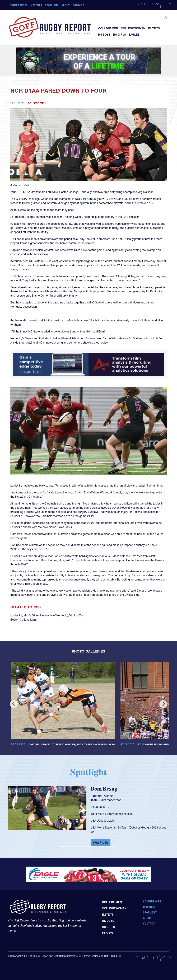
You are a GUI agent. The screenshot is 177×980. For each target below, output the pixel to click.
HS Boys (104, 35)
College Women (133, 28)
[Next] (163, 704)
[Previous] (14, 704)
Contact (78, 5)
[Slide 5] (88, 847)
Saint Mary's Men (111, 800)
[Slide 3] (92, 470)
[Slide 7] (101, 847)
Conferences (19, 5)
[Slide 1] (79, 470)
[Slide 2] (85, 470)
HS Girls (119, 35)
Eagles (134, 35)
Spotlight (52, 5)
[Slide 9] (113, 847)
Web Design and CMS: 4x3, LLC (103, 956)
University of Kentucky (54, 615)
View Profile (101, 843)
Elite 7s (154, 28)
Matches (36, 5)
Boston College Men (23, 620)
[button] (22, 431)
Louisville (16, 615)
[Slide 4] (98, 470)
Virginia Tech (77, 615)
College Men (108, 28)
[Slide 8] (107, 847)
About (66, 5)
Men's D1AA (31, 615)
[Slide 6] (95, 847)
